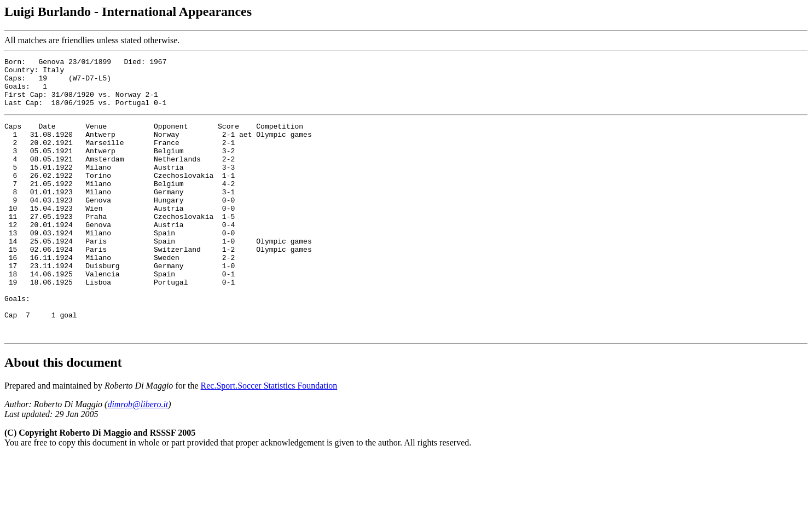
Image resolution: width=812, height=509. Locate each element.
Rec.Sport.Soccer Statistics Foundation (269, 438)
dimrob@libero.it (138, 457)
